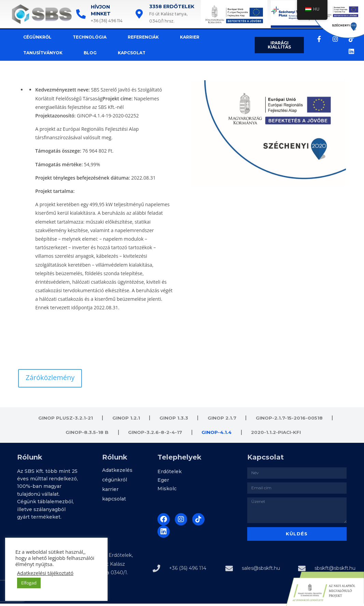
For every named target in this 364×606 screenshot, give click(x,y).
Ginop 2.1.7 (222, 419)
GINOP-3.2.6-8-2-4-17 (155, 434)
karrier (184, 37)
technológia (84, 37)
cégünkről (32, 37)
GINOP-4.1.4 (217, 434)
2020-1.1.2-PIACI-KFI (277, 434)
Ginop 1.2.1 (125, 419)
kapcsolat (126, 53)
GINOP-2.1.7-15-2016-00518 (290, 419)
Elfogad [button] (29, 583)
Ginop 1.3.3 (173, 419)
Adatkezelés (117, 473)
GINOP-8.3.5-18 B (86, 434)
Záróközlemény (50, 377)
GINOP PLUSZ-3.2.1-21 (64, 419)
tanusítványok (37, 53)
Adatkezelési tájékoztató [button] (45, 573)
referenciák (137, 37)
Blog (84, 53)
